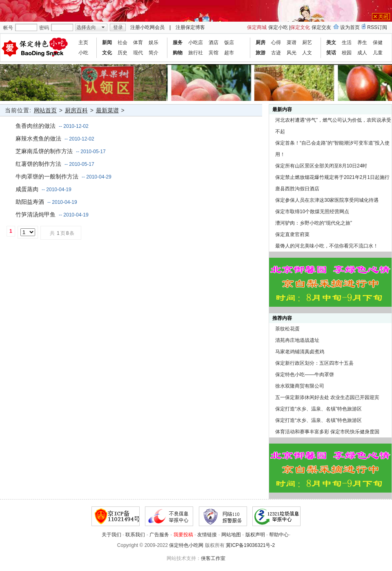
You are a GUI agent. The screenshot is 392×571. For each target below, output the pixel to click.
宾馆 (214, 53)
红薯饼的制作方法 (38, 164)
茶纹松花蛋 (287, 329)
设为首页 (350, 27)
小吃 (83, 53)
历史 (122, 53)
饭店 (229, 42)
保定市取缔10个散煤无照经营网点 (312, 212)
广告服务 (159, 535)
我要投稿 (183, 535)
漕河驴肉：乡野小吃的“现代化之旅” (314, 223)
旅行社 (196, 53)
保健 (378, 42)
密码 (44, 28)
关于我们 (111, 535)
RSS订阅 (377, 27)
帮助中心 (279, 535)
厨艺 (307, 42)
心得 (276, 42)
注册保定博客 (190, 27)
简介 (154, 53)
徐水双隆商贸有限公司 (300, 386)
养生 (362, 42)
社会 (122, 42)
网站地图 (231, 535)
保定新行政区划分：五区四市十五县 (314, 363)
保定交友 (321, 27)
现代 (138, 53)
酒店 (214, 42)
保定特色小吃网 (186, 545)
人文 (307, 53)
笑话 (331, 53)
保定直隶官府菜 (292, 234)
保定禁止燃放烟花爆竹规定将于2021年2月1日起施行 (332, 177)
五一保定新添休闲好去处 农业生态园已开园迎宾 (327, 397)
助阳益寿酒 (30, 202)
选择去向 (86, 27)
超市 (229, 53)
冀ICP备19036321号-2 (250, 545)
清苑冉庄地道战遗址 (297, 340)
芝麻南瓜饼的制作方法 (44, 151)
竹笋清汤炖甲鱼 (36, 214)
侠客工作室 (213, 558)
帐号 (8, 28)
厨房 (261, 42)
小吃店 (196, 42)
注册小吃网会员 (147, 27)
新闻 (107, 42)
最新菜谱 (107, 110)
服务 (178, 42)
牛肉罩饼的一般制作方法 (47, 176)
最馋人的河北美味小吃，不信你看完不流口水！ (327, 246)
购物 (178, 53)
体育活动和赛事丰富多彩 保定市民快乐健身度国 (327, 432)
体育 (138, 42)
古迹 (276, 53)
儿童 (378, 53)
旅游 (261, 53)
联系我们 (135, 535)
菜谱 (292, 42)
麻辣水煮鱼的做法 (38, 138)
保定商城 (257, 27)
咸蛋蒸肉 (27, 189)
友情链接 (207, 535)
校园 (347, 53)
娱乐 (154, 42)
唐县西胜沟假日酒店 (297, 189)
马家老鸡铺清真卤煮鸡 (300, 352)
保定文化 (300, 27)
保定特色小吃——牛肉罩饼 (305, 375)
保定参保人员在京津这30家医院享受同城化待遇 (327, 200)
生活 (347, 42)
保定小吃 (278, 27)
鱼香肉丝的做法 (36, 126)
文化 (107, 53)
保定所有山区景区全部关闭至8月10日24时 (321, 166)
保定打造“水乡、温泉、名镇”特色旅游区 (318, 409)
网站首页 (45, 110)
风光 (292, 53)
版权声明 (255, 535)
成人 (362, 53)
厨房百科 (76, 110)
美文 (331, 42)
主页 (83, 42)
